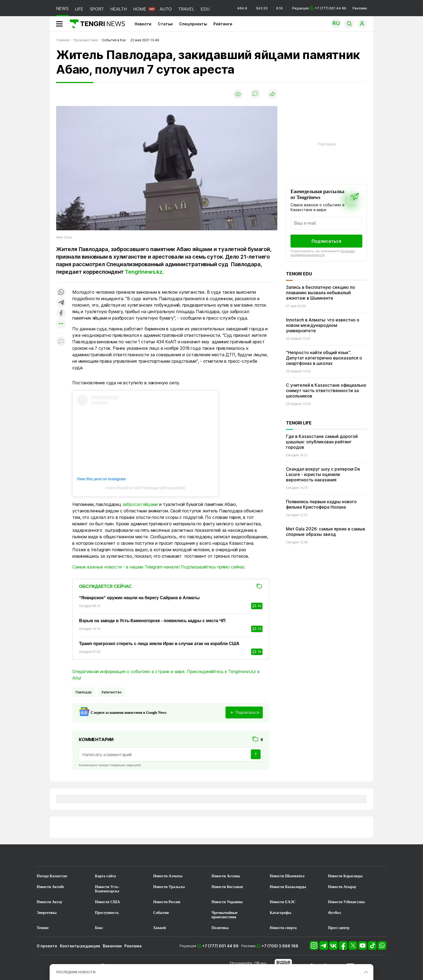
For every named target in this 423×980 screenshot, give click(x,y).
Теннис (43, 928)
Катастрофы (280, 913)
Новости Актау (50, 902)
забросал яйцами (140, 504)
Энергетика (47, 913)
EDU (205, 9)
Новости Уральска (169, 887)
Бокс (99, 928)
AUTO (166, 9)
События (161, 913)
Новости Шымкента (287, 876)
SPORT (97, 9)
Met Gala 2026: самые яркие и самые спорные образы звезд (326, 532)
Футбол (334, 913)
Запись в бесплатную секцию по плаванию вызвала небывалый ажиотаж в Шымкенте (320, 293)
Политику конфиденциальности (323, 253)
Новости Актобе (50, 887)
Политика (220, 928)
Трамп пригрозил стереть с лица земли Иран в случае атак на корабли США (159, 644)
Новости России (167, 902)
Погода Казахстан (52, 876)
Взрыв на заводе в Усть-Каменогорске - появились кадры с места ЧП (152, 621)
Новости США (107, 902)
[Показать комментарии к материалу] (61, 342)
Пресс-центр (339, 928)
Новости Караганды (345, 876)
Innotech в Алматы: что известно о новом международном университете (323, 325)
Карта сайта (105, 876)
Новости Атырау (342, 887)
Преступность (107, 913)
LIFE (79, 9)
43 (257, 606)
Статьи (165, 24)
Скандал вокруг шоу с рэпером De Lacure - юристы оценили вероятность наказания (323, 474)
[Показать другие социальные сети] (61, 324)
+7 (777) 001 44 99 (220, 946)
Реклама (360, 8)
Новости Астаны (226, 876)
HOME (140, 9)
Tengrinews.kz (144, 272)
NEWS (62, 8)
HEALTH (119, 9)
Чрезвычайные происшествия (225, 915)
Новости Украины (227, 902)
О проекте (47, 946)
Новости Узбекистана (346, 902)
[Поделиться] (272, 94)
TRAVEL (186, 9)
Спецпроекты (193, 24)
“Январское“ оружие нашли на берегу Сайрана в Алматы (139, 598)
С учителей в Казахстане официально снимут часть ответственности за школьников (326, 390)
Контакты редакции (80, 946)
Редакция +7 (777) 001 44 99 (319, 8)
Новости (143, 24)
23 (257, 629)
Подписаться (326, 241)
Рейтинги (223, 24)
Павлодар (84, 692)
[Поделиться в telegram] (61, 303)
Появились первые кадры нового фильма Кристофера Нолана (321, 504)
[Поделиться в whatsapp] (61, 292)
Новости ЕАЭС (283, 902)
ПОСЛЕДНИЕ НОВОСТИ (76, 972)
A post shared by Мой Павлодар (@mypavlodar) (146, 488)
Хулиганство (112, 692)
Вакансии (112, 946)
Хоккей (160, 928)
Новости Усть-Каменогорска (107, 889)
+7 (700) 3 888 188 (280, 946)
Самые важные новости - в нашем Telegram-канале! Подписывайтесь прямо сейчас (159, 567)
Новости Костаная (227, 887)
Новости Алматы (168, 876)
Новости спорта (283, 928)
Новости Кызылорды (288, 887)
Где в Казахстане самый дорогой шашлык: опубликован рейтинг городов (322, 442)
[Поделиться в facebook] (61, 313)
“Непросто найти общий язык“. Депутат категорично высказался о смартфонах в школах (324, 358)
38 (257, 652)
